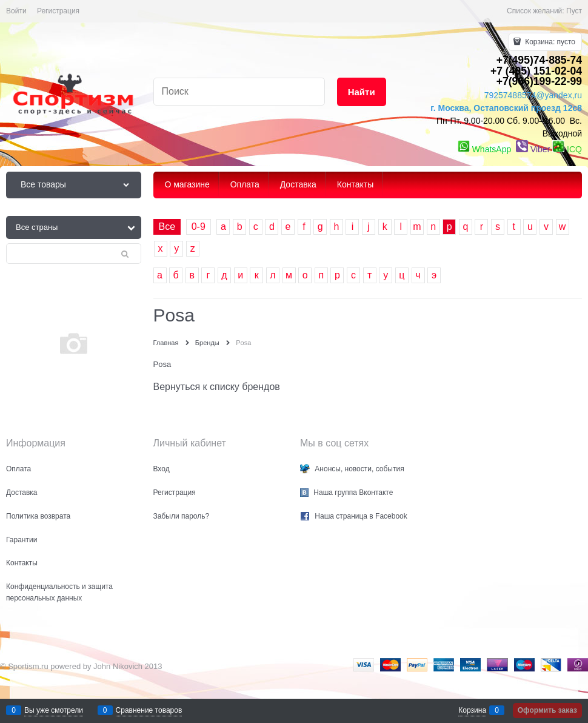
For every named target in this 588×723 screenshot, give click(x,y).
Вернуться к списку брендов (217, 387)
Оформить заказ (547, 710)
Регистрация (58, 11)
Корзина (472, 710)
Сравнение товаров (149, 710)
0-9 (199, 227)
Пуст (574, 11)
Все (167, 227)
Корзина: (549, 42)
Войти (16, 11)
